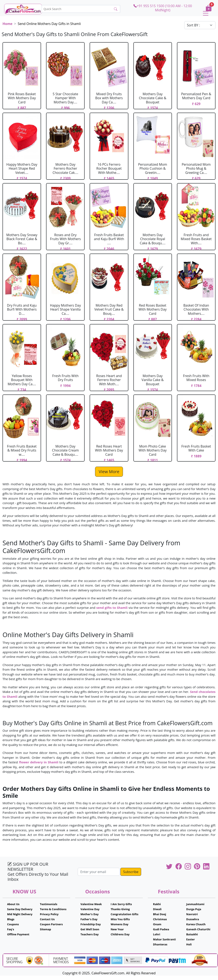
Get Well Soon (90, 929)
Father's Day (89, 919)
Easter (190, 939)
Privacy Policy (49, 914)
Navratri (192, 914)
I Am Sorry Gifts (121, 904)
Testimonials (49, 904)
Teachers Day (90, 934)
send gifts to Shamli (112, 608)
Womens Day (120, 924)
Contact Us (47, 919)
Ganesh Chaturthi (198, 929)
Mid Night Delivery (20, 914)
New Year (117, 929)
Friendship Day (91, 924)
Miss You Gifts (120, 919)
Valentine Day (90, 909)
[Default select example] (200, 25)
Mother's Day (89, 914)
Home (7, 24)
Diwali (157, 909)
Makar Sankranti (164, 939)
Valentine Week (91, 904)
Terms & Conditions (53, 909)
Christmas (160, 919)
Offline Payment (18, 934)
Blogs (11, 919)
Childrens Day (120, 934)
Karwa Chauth (196, 924)
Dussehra (193, 919)
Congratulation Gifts (125, 914)
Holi (189, 944)
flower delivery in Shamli (39, 762)
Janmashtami (195, 904)
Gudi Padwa (161, 929)
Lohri (157, 934)
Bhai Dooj (160, 914)
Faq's (11, 929)
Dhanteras (160, 944)
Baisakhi (192, 934)
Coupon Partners (51, 924)
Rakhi (157, 904)
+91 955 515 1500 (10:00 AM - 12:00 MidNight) (163, 8)
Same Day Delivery (20, 909)
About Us (13, 904)
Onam (157, 924)
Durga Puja (194, 909)
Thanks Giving (120, 909)
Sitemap (46, 929)
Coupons (13, 924)
